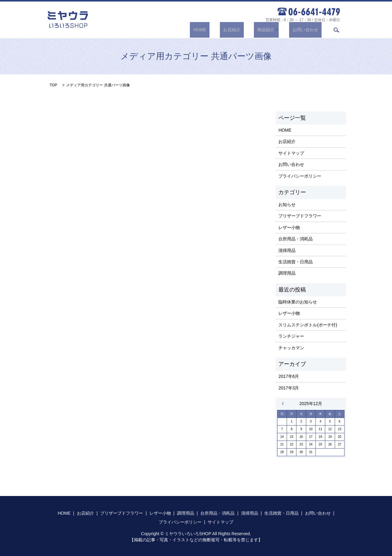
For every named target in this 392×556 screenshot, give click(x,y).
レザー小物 (289, 227)
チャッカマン (291, 348)
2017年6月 (289, 376)
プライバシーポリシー (300, 176)
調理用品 (287, 273)
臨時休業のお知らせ (298, 302)
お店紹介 (245, 30)
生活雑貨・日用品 (296, 262)
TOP (53, 85)
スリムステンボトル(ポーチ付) (308, 325)
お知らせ (287, 205)
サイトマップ (291, 153)
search (336, 30)
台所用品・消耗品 (296, 239)
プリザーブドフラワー (300, 216)
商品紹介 (273, 30)
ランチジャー (291, 336)
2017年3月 (289, 388)
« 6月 (285, 404)
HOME (220, 30)
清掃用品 (287, 250)
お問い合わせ (309, 30)
